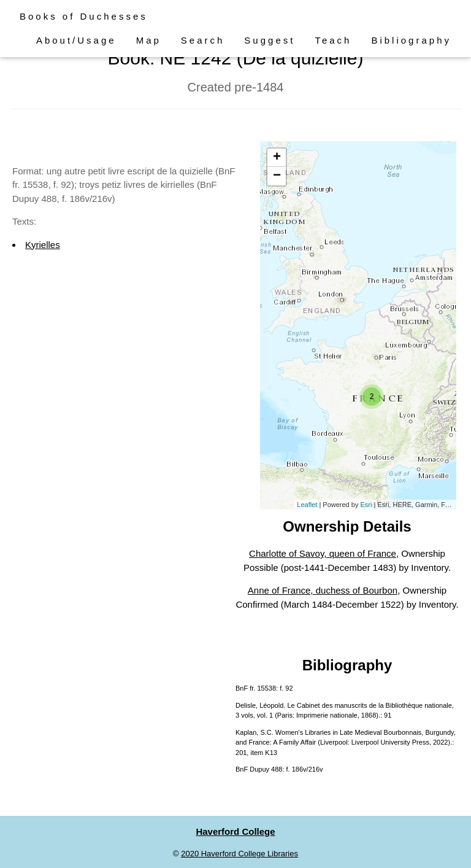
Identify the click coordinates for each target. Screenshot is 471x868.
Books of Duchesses (84, 16)
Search (203, 40)
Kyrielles (43, 245)
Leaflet (307, 505)
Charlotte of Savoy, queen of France (323, 553)
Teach (333, 40)
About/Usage (76, 40)
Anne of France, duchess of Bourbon (323, 590)
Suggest (270, 40)
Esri (366, 505)
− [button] (277, 176)
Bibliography (411, 40)
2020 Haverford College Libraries (239, 854)
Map (149, 40)
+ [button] (277, 158)
